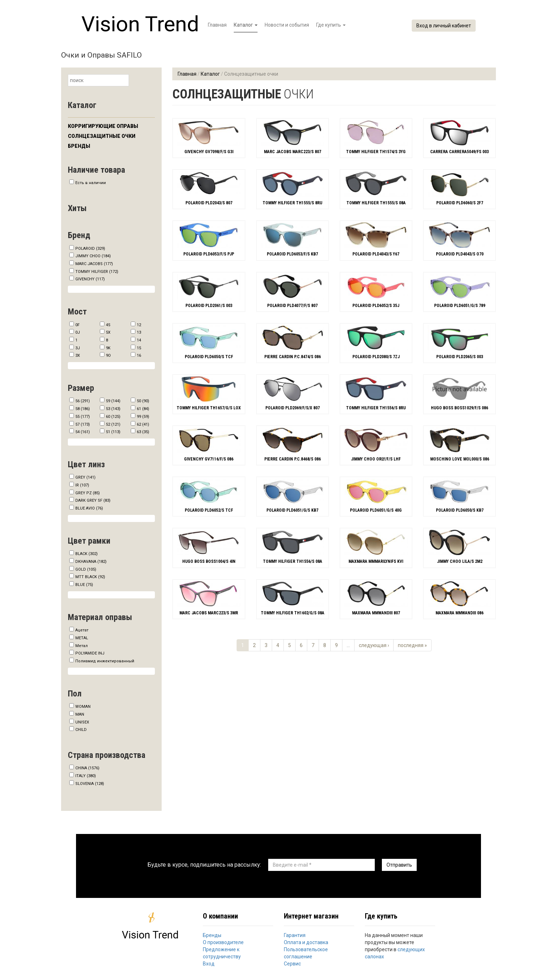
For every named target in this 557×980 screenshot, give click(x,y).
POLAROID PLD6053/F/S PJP (209, 254)
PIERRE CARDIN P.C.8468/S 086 (293, 459)
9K (108, 348)
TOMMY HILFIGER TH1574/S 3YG (376, 152)
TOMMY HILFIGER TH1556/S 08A (293, 561)
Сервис (292, 964)
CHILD (81, 730)
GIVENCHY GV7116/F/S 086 (209, 459)
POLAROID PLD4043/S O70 (460, 254)
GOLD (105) (86, 569)
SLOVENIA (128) (90, 784)
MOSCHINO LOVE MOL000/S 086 (460, 459)
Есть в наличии (91, 183)
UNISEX (82, 722)
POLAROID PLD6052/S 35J (376, 306)
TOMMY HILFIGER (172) (97, 272)
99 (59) (143, 417)
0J (78, 332)
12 (139, 325)
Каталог (246, 25)
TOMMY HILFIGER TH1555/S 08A (376, 203)
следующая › (374, 645)
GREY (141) (85, 477)
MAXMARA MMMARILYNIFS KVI (376, 561)
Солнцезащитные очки (102, 136)
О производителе (223, 942)
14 (139, 340)
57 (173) (83, 424)
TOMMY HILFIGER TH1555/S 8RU (292, 203)
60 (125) (113, 417)
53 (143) (113, 409)
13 (139, 332)
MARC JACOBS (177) (94, 264)
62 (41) (143, 424)
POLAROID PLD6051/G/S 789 (460, 306)
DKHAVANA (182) (91, 562)
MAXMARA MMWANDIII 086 (459, 613)
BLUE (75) (84, 585)
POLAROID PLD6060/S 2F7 (460, 203)
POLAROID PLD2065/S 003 (460, 357)
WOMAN (83, 707)
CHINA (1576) (87, 768)
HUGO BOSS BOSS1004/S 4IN (209, 561)
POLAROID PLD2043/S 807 (209, 203)
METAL (82, 638)
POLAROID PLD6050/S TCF (209, 357)
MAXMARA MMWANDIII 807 (376, 613)
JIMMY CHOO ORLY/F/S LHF (376, 459)
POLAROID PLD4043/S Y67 (376, 254)
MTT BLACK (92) (90, 577)
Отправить (399, 865)
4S (108, 325)
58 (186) (83, 409)
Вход (209, 964)
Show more (112, 289)
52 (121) (113, 424)
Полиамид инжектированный (105, 661)
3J (78, 348)
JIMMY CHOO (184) (93, 256)
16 (139, 356)
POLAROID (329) (90, 249)
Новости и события (287, 25)
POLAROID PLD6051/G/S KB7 (292, 510)
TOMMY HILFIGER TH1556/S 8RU (376, 408)
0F (77, 325)
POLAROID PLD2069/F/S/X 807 (293, 408)
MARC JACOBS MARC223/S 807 (293, 152)
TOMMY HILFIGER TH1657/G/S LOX (209, 408)
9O (108, 356)
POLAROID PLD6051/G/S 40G (376, 510)
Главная (217, 25)
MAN (80, 714)
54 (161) (83, 432)
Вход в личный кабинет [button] (444, 26)
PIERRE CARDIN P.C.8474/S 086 (293, 357)
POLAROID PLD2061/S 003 (209, 306)
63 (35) (143, 432)
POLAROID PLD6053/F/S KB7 (292, 254)
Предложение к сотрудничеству (222, 953)
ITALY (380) (86, 776)
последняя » (412, 645)
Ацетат (82, 630)
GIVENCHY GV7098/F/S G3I (209, 152)
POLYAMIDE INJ (90, 653)
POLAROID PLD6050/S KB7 (460, 510)
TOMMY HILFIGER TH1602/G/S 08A (293, 613)
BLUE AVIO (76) (89, 508)
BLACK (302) (86, 554)
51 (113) (113, 432)
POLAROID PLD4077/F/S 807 (292, 306)
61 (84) (143, 409)
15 (139, 348)
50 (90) (143, 401)
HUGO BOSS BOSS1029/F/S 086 (459, 408)
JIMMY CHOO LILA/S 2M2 (460, 561)
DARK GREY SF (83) (93, 500)
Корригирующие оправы (103, 126)
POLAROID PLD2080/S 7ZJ (376, 357)
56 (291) (83, 401)
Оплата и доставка (306, 942)
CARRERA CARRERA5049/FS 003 (459, 152)
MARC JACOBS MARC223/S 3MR (209, 613)
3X (78, 356)
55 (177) (83, 417)
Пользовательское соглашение (306, 953)
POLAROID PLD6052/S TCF (209, 510)
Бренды (79, 146)
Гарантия (295, 935)
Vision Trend (140, 24)
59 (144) (113, 401)
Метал (82, 646)
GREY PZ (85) (88, 493)
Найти (135, 81)
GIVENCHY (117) (90, 279)
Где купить (331, 25)
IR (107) (82, 485)
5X (108, 332)
